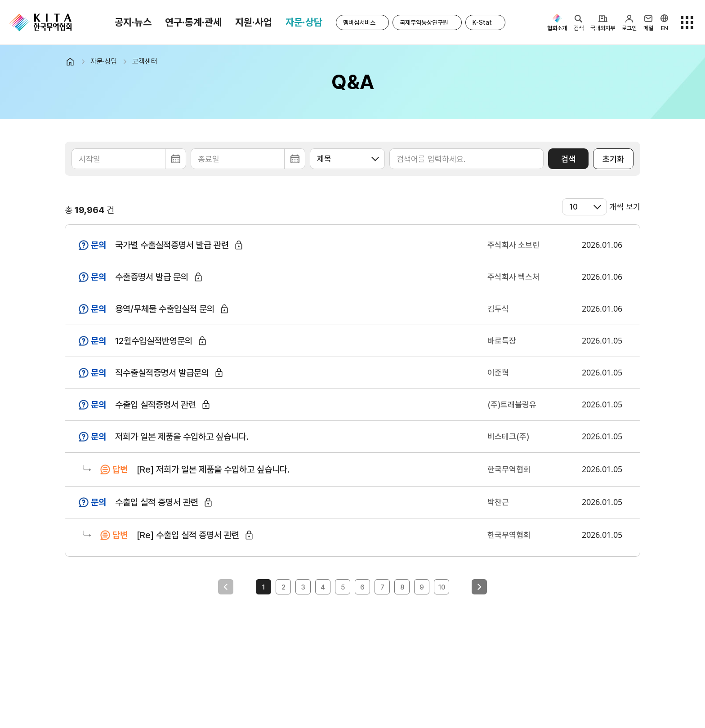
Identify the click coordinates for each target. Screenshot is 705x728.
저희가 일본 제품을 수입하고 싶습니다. (182, 437)
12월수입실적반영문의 (154, 341)
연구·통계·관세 (193, 22)
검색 (568, 159)
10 (442, 587)
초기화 (613, 159)
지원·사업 (254, 22)
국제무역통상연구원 (424, 22)
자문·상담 (304, 22)
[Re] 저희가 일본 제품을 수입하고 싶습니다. (213, 469)
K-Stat (482, 22)
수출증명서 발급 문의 (152, 277)
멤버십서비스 (359, 22)
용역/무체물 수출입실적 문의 (165, 309)
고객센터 (145, 61)
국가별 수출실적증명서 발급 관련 (172, 245)
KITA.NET (40, 22)
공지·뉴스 (133, 22)
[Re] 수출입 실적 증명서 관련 (188, 535)
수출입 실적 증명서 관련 (157, 502)
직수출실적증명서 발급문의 (162, 373)
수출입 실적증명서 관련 (156, 405)
